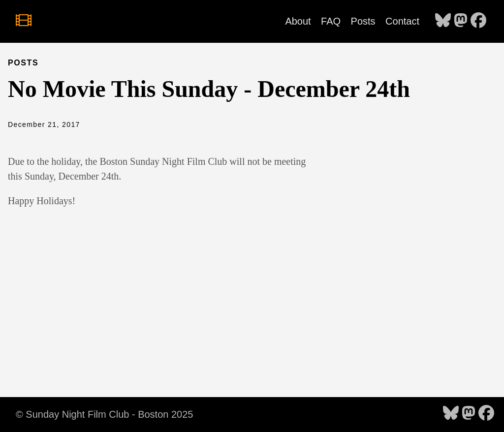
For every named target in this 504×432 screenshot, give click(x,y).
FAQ (331, 21)
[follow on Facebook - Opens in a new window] (478, 21)
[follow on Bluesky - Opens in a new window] (443, 21)
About (298, 21)
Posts (363, 21)
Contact (402, 21)
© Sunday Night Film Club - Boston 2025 (104, 414)
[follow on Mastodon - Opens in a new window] (461, 21)
